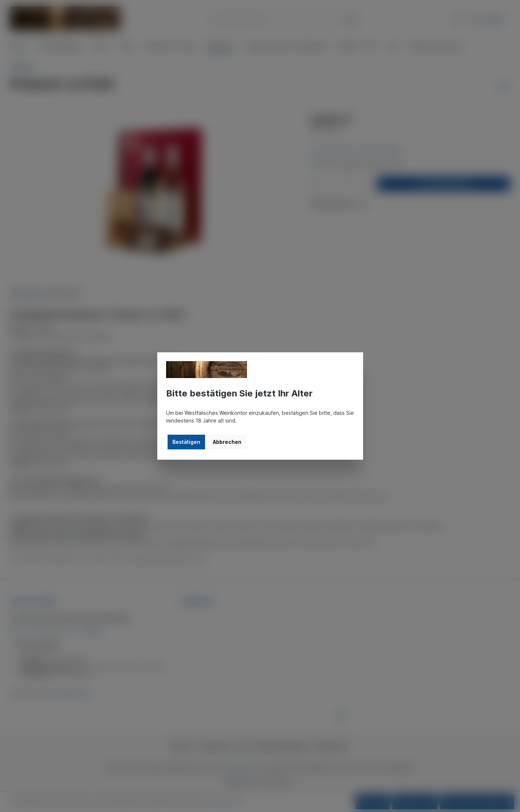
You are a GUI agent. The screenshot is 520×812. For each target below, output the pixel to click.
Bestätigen (186, 442)
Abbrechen (227, 442)
